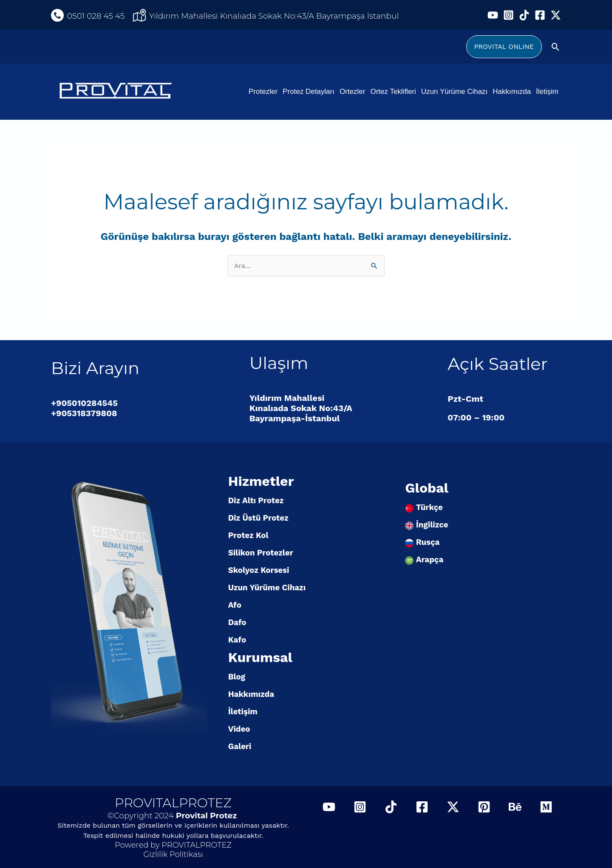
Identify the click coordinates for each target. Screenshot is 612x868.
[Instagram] (509, 15)
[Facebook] (540, 15)
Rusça (428, 542)
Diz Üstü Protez (258, 518)
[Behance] (515, 807)
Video (239, 729)
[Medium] (546, 807)
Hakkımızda (512, 92)
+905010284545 (84, 403)
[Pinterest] (484, 807)
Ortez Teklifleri (393, 92)
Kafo (237, 640)
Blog (237, 677)
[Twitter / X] (556, 15)
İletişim (547, 92)
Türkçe (429, 507)
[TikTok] (524, 15)
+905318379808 (84, 413)
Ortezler (352, 92)
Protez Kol (248, 535)
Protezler (263, 92)
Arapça (430, 560)
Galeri (240, 747)
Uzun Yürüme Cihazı (455, 92)
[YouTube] (493, 15)
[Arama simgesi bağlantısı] (556, 47)
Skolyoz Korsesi (259, 570)
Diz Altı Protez (256, 501)
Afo (235, 605)
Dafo (237, 623)
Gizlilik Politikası (173, 854)
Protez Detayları (309, 92)
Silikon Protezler (261, 553)
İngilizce (432, 525)
